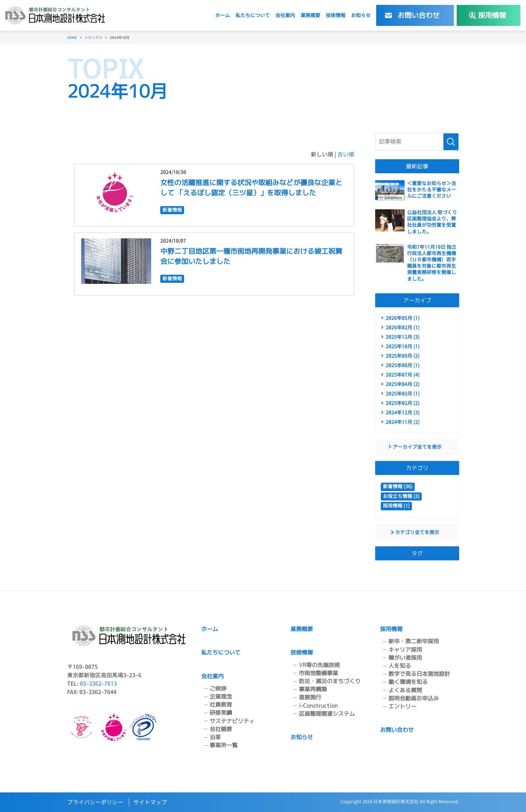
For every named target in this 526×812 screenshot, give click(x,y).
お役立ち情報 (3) (401, 496)
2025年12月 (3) (403, 337)
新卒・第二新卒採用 (414, 641)
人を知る (400, 666)
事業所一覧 (224, 745)
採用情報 (391, 629)
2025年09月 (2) (403, 356)
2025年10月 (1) (403, 346)
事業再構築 (313, 689)
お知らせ (361, 15)
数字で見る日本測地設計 (419, 674)
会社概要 (221, 729)
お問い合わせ (397, 730)
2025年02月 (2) (403, 403)
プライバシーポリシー (95, 802)
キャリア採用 (405, 650)
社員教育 (221, 705)
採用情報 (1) (396, 506)
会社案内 (285, 15)
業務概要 (310, 15)
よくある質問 (405, 690)
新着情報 (172, 209)
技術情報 (336, 15)
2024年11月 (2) (403, 422)
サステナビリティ (232, 721)
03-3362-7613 (98, 684)
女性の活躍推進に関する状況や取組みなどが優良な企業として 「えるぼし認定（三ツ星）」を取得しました (251, 187)
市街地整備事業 (318, 673)
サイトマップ (150, 802)
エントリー (402, 706)
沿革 (215, 737)
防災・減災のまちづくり (330, 681)
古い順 (346, 154)
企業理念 (221, 696)
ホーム (223, 15)
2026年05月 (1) (403, 318)
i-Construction (318, 706)
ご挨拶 (218, 688)
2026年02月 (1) (403, 327)
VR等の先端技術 (319, 665)
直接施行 (310, 697)
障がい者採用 (405, 658)
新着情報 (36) (398, 486)
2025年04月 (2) (403, 384)
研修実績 (221, 713)
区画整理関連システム (327, 714)
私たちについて (253, 15)
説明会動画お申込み (414, 698)
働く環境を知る (408, 682)
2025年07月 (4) (403, 375)
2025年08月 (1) (403, 365)
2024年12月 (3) (403, 412)
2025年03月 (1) (403, 394)
